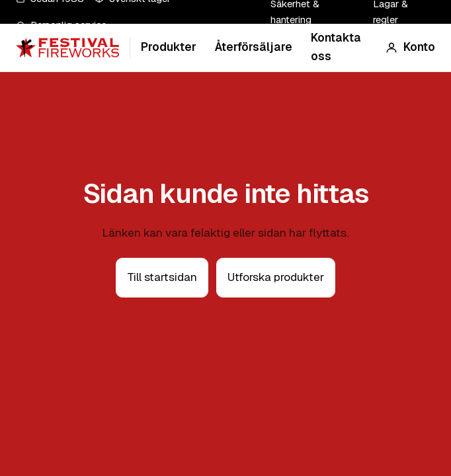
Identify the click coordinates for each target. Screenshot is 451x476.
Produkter (169, 47)
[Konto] (410, 48)
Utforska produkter (276, 277)
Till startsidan (162, 277)
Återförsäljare (254, 47)
